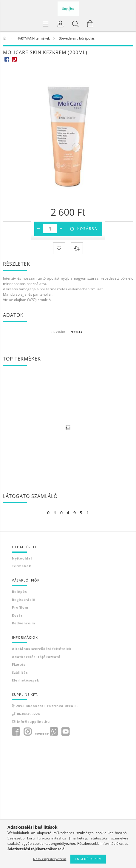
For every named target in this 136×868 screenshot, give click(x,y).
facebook (16, 732)
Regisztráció (24, 600)
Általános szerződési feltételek (42, 649)
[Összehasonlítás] (77, 248)
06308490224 (28, 714)
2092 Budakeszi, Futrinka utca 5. (47, 706)
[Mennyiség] (50, 229)
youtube (65, 732)
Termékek (22, 566)
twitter (42, 734)
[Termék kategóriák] (46, 24)
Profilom (20, 607)
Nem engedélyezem (50, 859)
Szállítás (20, 672)
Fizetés (19, 664)
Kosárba (87, 229)
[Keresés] (75, 24)
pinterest (54, 732)
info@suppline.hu (33, 721)
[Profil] (61, 24)
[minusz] (39, 229)
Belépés (19, 592)
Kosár (17, 615)
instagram (27, 732)
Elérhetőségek (26, 680)
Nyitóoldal (22, 558)
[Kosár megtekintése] (90, 24)
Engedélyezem (88, 859)
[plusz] (61, 229)
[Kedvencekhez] (59, 248)
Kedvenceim (24, 623)
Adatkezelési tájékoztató (36, 657)
